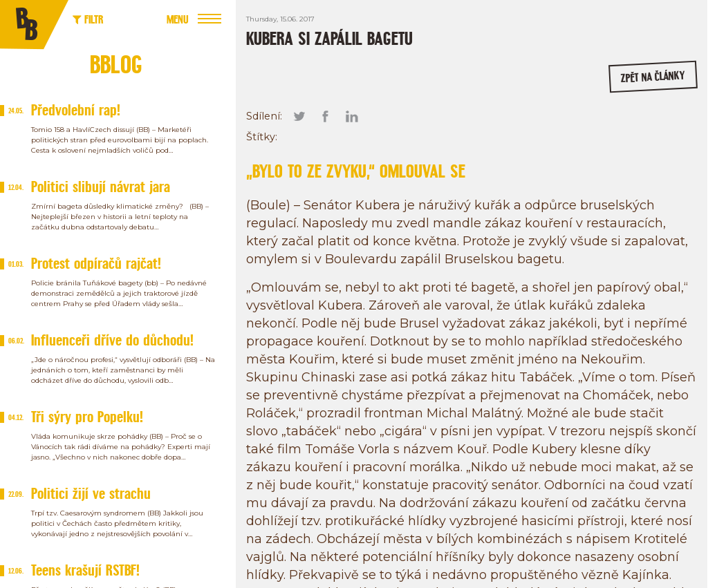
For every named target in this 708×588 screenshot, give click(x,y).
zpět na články (653, 77)
